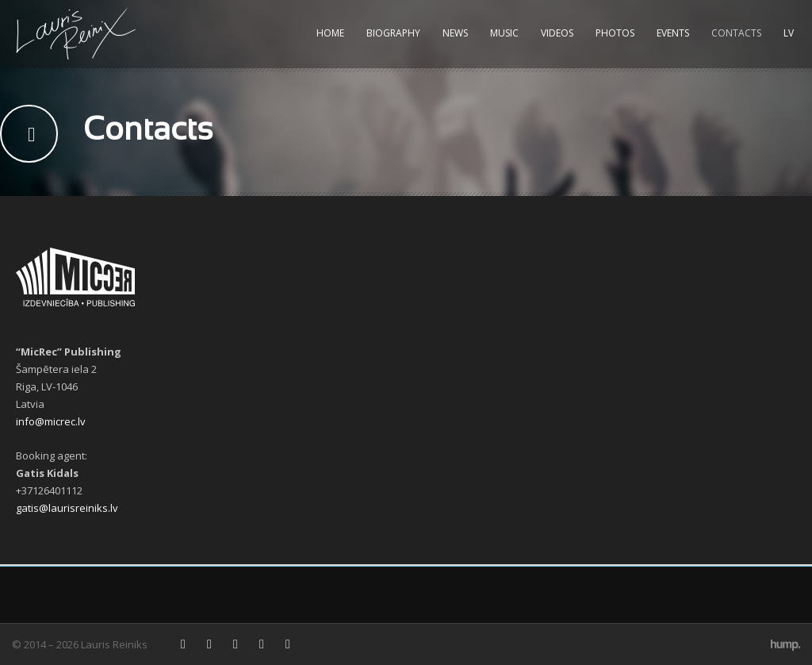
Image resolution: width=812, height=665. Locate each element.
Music (504, 33)
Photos (615, 33)
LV (789, 33)
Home (330, 33)
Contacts (736, 33)
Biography (393, 33)
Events (673, 33)
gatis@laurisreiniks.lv (67, 508)
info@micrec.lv (51, 421)
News (455, 33)
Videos (557, 33)
